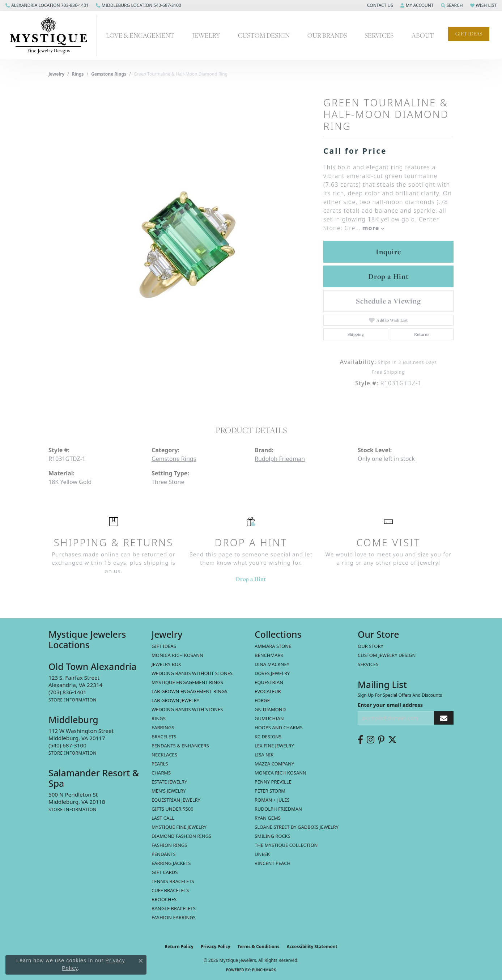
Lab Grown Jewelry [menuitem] (175, 700)
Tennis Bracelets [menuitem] (173, 881)
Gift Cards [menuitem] (165, 872)
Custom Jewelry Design (387, 655)
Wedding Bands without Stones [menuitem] (192, 673)
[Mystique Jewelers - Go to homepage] (52, 35)
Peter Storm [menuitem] (270, 791)
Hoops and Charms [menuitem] (279, 727)
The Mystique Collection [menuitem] (286, 845)
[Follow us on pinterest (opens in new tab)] (381, 740)
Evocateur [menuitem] (268, 691)
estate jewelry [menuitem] (169, 782)
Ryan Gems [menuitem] (268, 818)
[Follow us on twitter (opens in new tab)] (392, 740)
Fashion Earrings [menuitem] (174, 917)
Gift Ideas (469, 34)
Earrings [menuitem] (163, 727)
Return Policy (179, 947)
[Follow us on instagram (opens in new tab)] (371, 740)
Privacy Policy (216, 947)
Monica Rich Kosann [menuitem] (280, 773)
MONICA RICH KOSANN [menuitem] (177, 655)
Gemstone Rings (109, 74)
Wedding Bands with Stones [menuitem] (187, 709)
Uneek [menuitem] (262, 854)
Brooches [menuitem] (164, 899)
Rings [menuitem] (159, 718)
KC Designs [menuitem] (268, 737)
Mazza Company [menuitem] (274, 764)
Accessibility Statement (312, 947)
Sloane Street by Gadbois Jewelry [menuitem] (297, 827)
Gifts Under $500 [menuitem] (173, 809)
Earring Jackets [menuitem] (171, 863)
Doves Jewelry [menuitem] (272, 673)
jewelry (56, 74)
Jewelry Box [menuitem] (166, 664)
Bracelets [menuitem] (164, 737)
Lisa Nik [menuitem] (264, 755)
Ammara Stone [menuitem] (273, 646)
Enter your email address (390, 705)
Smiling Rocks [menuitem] (273, 836)
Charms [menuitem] (161, 773)
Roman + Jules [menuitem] (272, 800)
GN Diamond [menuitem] (270, 709)
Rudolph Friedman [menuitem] (278, 809)
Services (379, 35)
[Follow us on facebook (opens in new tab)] (360, 740)
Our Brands (327, 35)
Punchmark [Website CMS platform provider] (264, 970)
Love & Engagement (140, 35)
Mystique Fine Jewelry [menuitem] (179, 827)
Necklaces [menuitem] (164, 755)
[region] (182, 245)
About (423, 35)
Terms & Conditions (259, 947)
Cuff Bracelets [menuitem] (170, 890)
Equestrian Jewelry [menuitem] (176, 800)
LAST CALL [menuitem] (163, 818)
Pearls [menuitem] (160, 764)
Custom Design (264, 35)
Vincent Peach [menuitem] (273, 863)
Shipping (356, 334)
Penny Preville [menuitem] (273, 782)
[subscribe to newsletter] (444, 718)
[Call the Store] (67, 692)
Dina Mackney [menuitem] (272, 664)
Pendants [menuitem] (164, 854)
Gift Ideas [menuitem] (164, 646)
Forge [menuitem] (262, 700)
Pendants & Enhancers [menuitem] (180, 746)
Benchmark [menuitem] (269, 655)
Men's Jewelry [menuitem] (169, 791)
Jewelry (206, 35)
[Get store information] (73, 700)
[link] (47, 5)
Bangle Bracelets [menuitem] (174, 908)
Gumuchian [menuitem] (269, 718)
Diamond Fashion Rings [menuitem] (181, 836)
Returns (422, 334)
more (373, 228)
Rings (78, 74)
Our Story (371, 646)
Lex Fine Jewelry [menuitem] (274, 746)
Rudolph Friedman (280, 459)
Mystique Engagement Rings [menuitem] (187, 682)
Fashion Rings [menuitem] (169, 845)
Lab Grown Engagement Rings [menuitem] (190, 691)
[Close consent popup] (141, 961)
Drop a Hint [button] (388, 276)
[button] (379, 5)
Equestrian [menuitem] (269, 682)
